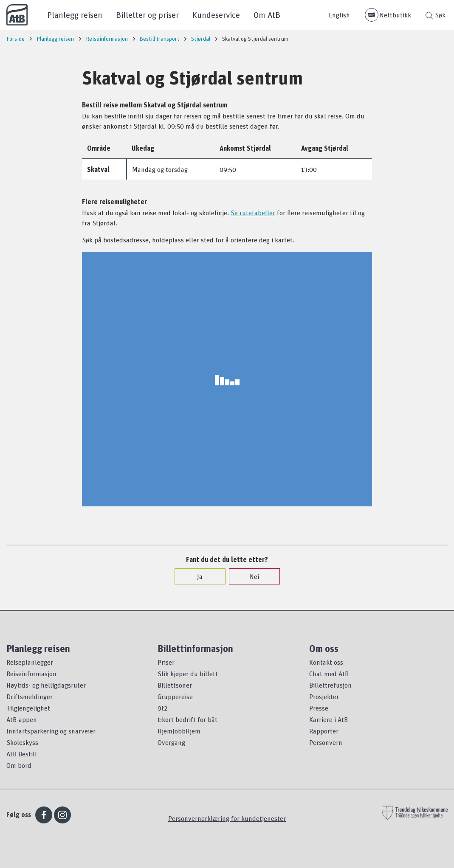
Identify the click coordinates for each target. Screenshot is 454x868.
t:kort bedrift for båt (188, 719)
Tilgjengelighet (28, 708)
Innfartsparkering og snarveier (51, 731)
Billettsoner (175, 685)
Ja (196, 576)
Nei (250, 576)
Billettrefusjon (330, 685)
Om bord (19, 765)
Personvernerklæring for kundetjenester (227, 818)
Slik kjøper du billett (188, 674)
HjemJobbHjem (179, 731)
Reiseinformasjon (31, 674)
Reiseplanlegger (30, 662)
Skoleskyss (22, 742)
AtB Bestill (22, 754)
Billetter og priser (147, 15)
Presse (319, 708)
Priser (166, 662)
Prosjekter (324, 697)
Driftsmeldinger (30, 697)
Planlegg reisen (75, 15)
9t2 (162, 708)
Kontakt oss (326, 662)
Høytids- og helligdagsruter (46, 685)
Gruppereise (175, 697)
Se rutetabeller (253, 213)
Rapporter (324, 731)
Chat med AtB (329, 674)
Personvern (326, 742)
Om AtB (267, 15)
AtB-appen (22, 719)
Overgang (171, 742)
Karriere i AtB (329, 719)
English (339, 15)
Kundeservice (216, 15)
